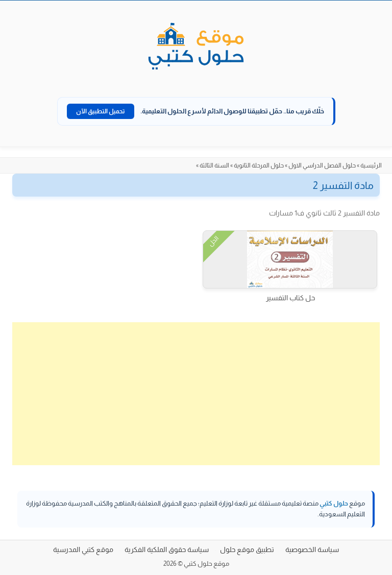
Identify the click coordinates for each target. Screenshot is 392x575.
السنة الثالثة (214, 165)
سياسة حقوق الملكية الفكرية (167, 549)
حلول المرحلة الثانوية (259, 165)
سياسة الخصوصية (312, 549)
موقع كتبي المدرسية (83, 549)
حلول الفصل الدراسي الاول (322, 165)
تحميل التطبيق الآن (101, 111)
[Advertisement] (196, 394)
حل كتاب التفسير (290, 298)
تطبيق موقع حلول (247, 549)
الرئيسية (371, 165)
